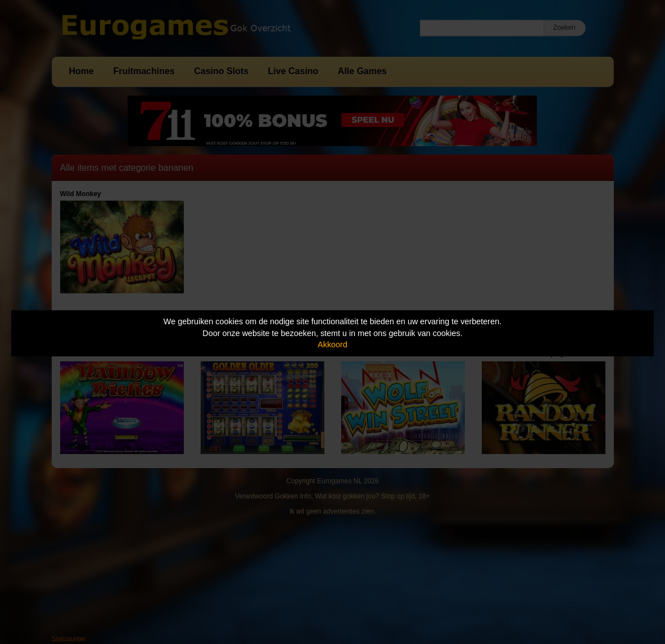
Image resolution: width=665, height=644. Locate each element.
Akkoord (332, 344)
